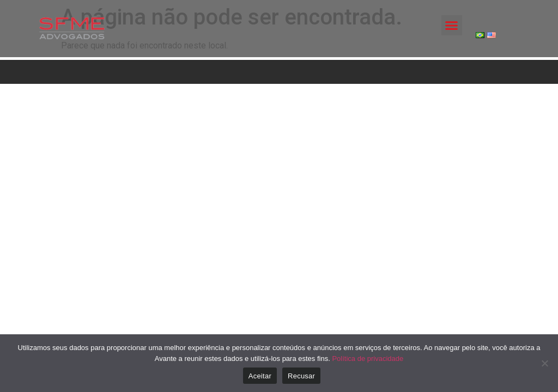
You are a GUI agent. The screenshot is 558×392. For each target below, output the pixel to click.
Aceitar (260, 376)
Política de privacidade (368, 359)
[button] (452, 26)
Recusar (301, 376)
